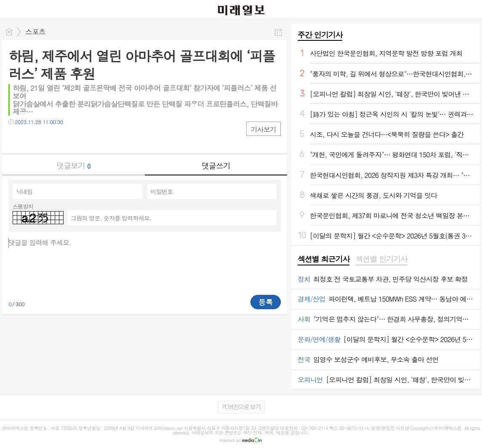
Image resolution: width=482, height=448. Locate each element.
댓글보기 (73, 166)
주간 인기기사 (320, 35)
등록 (266, 302)
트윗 (33, 139)
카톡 (49, 139)
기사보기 (264, 129)
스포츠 (35, 32)
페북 (16, 139)
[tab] (324, 260)
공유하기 (278, 32)
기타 (66, 139)
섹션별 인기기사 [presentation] (381, 259)
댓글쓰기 (216, 166)
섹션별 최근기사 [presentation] (324, 259)
